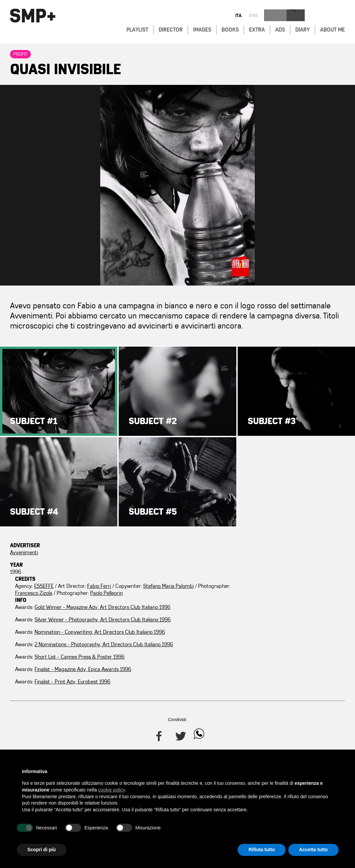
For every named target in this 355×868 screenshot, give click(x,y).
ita (307, 16)
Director (171, 29)
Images (202, 29)
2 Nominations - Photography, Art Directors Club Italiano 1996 (286, 615)
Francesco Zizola (179, 567)
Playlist (137, 29)
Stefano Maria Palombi (180, 560)
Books (230, 29)
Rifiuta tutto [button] (262, 850)
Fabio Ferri (211, 553)
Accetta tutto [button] (313, 850)
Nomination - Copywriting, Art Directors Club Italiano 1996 (282, 595)
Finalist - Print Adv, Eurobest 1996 (296, 669)
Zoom (177, 185)
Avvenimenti (24, 553)
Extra (257, 29)
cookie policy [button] (111, 790)
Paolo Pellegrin (176, 574)
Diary (303, 29)
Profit (20, 54)
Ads (280, 29)
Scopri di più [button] (42, 850)
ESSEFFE (156, 553)
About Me (333, 29)
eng (322, 16)
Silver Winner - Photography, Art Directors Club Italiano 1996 (284, 576)
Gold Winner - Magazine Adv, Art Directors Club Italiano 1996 (284, 556)
